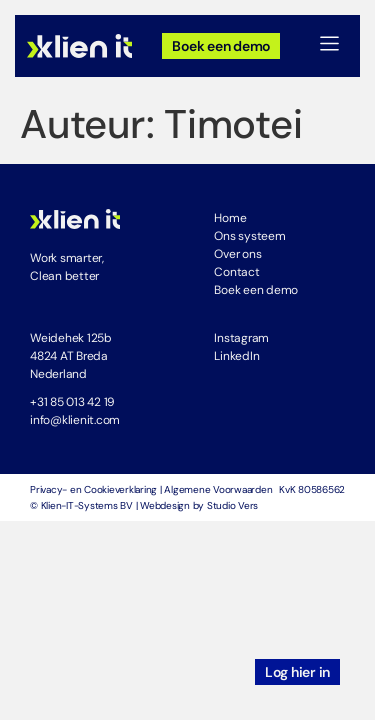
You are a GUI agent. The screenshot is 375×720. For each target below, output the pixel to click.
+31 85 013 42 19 (72, 402)
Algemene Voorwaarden (218, 489)
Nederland (58, 374)
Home (230, 218)
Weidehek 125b (71, 338)
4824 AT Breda (69, 356)
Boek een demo (256, 290)
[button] (330, 46)
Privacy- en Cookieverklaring (93, 489)
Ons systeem (249, 236)
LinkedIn (236, 356)
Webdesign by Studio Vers (199, 505)
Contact (236, 272)
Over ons (237, 254)
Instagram (241, 338)
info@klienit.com (75, 420)
